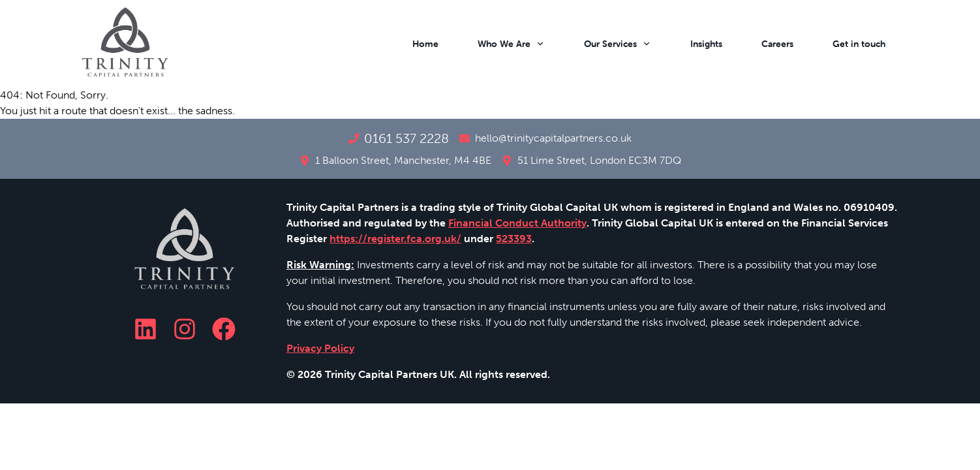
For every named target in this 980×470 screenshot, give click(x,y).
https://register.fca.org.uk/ (395, 239)
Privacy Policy (320, 348)
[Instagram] (185, 329)
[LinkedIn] (145, 329)
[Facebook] (224, 329)
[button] (419, 44)
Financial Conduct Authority (517, 223)
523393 (514, 239)
